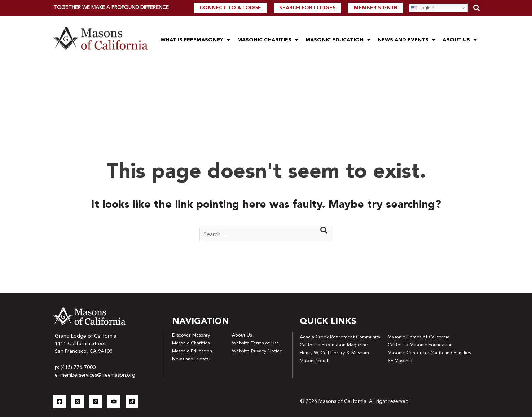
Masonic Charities (268, 40)
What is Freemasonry (195, 40)
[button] (476, 8)
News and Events (406, 40)
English (423, 8)
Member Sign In (376, 8)
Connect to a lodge (230, 8)
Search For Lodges (307, 8)
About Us (460, 40)
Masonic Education (338, 40)
